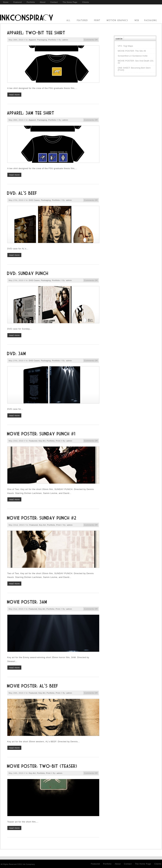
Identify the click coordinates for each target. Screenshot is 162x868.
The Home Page (70, 2)
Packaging (42, 40)
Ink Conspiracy (27, 13)
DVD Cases (34, 200)
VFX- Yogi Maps (125, 46)
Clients (86, 2)
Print (58, 441)
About (43, 2)
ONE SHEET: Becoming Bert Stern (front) (134, 69)
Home (6, 2)
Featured (18, 2)
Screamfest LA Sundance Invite (133, 56)
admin (65, 40)
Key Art (42, 441)
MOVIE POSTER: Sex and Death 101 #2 (136, 62)
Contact (54, 2)
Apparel (32, 40)
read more (14, 95)
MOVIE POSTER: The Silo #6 (132, 51)
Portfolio (31, 2)
